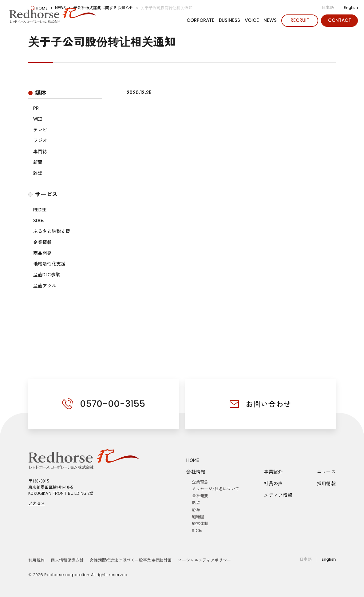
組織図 (198, 517)
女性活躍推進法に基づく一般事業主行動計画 (131, 560)
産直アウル (45, 285)
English (351, 8)
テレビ (40, 129)
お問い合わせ (268, 404)
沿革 (196, 509)
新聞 (38, 162)
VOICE (252, 20)
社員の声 (273, 483)
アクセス (36, 503)
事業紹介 (273, 472)
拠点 (196, 502)
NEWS (270, 20)
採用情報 (326, 483)
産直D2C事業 (47, 274)
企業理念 (200, 482)
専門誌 (40, 151)
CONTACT (340, 20)
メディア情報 (278, 495)
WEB (38, 119)
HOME (193, 460)
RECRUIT (300, 20)
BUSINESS (229, 20)
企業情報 (42, 242)
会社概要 (200, 496)
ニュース (326, 472)
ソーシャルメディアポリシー (204, 560)
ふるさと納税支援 (52, 231)
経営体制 (200, 523)
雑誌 (38, 173)
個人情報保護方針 (67, 560)
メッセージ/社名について (216, 489)
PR (36, 108)
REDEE (40, 209)
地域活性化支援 (49, 264)
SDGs (39, 220)
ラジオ (40, 140)
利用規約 (36, 560)
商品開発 (42, 253)
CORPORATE (200, 20)
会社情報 (196, 472)
